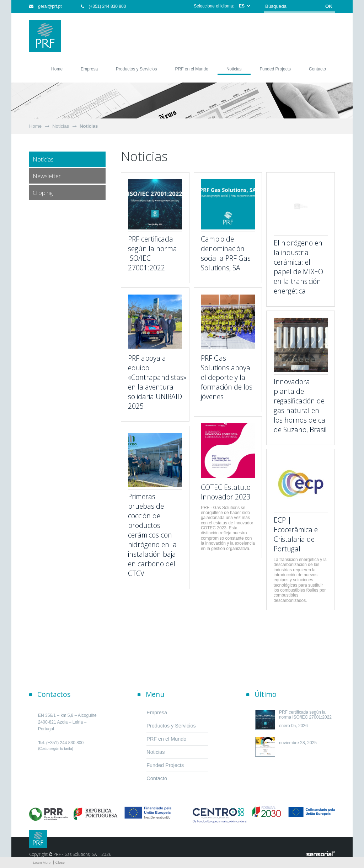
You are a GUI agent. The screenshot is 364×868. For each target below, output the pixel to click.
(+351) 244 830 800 (103, 6)
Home (35, 126)
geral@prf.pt (45, 6)
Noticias (61, 126)
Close (60, 862)
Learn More (42, 862)
